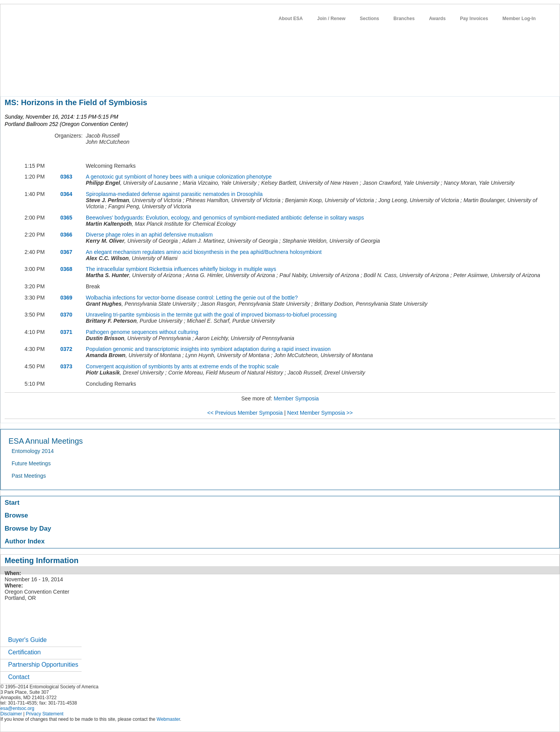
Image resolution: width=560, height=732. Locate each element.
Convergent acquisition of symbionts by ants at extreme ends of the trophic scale (182, 366)
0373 (66, 366)
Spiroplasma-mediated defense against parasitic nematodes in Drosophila (174, 194)
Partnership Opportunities (43, 665)
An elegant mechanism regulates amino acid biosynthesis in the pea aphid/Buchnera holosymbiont (204, 252)
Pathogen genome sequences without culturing (142, 332)
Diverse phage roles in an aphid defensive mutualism (149, 235)
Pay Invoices (474, 19)
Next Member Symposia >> (320, 413)
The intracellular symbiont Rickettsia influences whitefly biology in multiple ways (181, 269)
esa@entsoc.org (17, 708)
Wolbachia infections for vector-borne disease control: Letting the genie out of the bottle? (192, 298)
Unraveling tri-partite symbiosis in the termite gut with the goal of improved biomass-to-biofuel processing (211, 315)
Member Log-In (519, 19)
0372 (66, 349)
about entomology (42, 83)
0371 (66, 332)
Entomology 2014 (33, 451)
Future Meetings (31, 463)
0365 (66, 218)
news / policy (200, 83)
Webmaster (168, 719)
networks (285, 83)
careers (258, 83)
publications (163, 83)
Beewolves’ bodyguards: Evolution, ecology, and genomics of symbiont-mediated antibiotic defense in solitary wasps (225, 218)
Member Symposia (296, 398)
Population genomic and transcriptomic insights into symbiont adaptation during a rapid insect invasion (208, 349)
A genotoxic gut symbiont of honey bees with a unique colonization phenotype (179, 177)
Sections (369, 19)
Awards (437, 19)
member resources (91, 83)
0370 (66, 315)
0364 (66, 194)
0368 (66, 269)
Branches (404, 19)
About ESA (291, 19)
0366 (66, 235)
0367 (66, 252)
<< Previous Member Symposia (245, 413)
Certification (24, 652)
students (232, 83)
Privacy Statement (45, 714)
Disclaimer (11, 714)
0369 (66, 298)
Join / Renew (331, 19)
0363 (66, 177)
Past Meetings (29, 476)
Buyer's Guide (27, 640)
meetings (130, 83)
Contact (19, 677)
